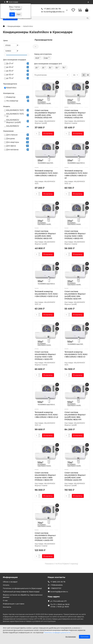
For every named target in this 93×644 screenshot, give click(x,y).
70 (64, 68)
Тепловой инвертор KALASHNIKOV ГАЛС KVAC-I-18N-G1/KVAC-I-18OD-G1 (76, 354)
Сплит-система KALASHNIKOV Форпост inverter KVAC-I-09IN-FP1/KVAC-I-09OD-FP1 (75, 235)
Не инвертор (12, 101)
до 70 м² (10, 78)
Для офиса (11, 146)
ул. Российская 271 (58, 601)
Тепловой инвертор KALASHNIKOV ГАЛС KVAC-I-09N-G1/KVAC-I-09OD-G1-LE (76, 174)
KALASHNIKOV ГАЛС (15, 110)
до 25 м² (10, 67)
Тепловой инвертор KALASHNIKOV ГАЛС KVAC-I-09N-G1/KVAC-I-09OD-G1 (46, 173)
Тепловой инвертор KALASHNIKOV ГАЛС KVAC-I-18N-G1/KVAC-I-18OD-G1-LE (46, 415)
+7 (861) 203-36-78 (50, 9)
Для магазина (12, 150)
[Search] (58, 18)
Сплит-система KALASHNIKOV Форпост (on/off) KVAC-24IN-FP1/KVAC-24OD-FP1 (75, 476)
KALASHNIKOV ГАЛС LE (15, 115)
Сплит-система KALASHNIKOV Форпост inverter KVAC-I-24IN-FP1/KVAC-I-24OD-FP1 (45, 537)
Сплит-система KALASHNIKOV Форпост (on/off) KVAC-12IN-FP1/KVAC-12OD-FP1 (75, 295)
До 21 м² (10, 63)
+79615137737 (56, 588)
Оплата (6, 585)
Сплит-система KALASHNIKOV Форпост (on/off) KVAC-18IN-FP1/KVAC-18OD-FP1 (75, 416)
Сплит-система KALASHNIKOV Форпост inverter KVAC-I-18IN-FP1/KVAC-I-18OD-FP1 (45, 476)
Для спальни (12, 135)
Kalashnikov (11, 88)
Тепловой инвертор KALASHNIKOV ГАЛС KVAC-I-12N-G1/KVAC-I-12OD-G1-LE (46, 294)
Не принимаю (71, 637)
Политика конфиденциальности (57, 632)
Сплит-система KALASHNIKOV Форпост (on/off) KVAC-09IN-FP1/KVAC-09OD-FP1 (45, 235)
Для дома (10, 139)
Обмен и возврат (10, 582)
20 (36, 68)
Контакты (7, 607)
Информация (10, 577)
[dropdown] (5, 2)
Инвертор (11, 97)
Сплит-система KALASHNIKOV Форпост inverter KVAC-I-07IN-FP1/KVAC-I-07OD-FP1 (75, 114)
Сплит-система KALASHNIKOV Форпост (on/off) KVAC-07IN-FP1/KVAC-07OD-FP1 (45, 114)
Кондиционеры (14, 26)
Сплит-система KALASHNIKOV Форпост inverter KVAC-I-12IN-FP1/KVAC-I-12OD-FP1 (45, 356)
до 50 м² (10, 75)
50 (57, 68)
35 (50, 68)
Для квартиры (13, 142)
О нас (5, 600)
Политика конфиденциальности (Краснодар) (22, 588)
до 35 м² (10, 71)
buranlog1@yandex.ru (52, 12)
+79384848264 (57, 585)
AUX (37, 58)
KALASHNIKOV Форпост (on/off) (14, 121)
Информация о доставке (14, 604)
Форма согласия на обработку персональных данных (23, 596)
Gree (46, 58)
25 (43, 68)
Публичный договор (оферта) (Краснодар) (21, 592)
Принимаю (85, 637)
